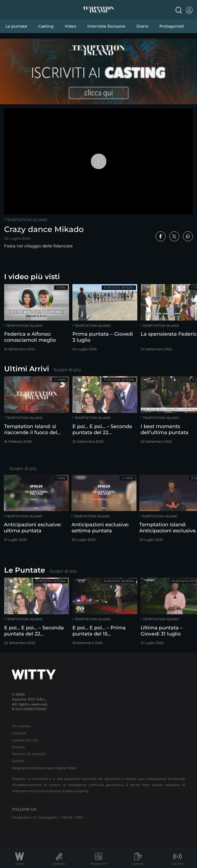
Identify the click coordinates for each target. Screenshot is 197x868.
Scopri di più (67, 370)
